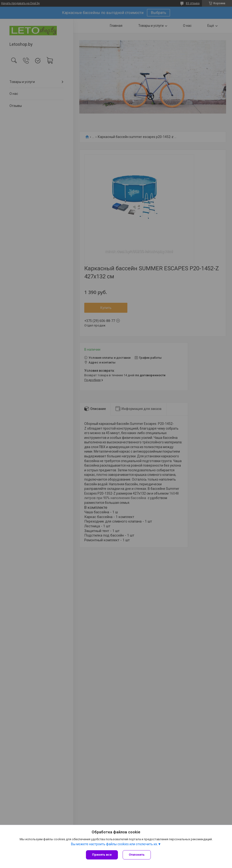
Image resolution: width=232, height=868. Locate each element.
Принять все (102, 855)
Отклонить (137, 855)
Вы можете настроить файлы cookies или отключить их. (114, 844)
